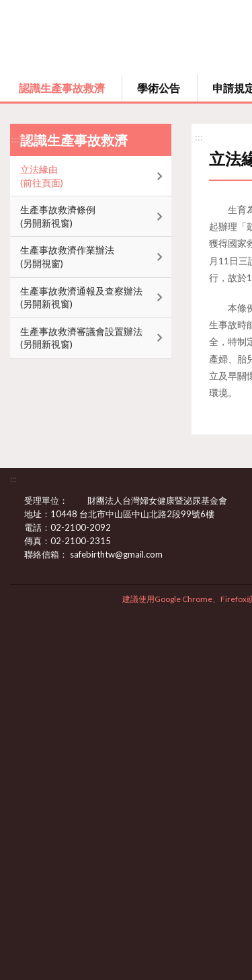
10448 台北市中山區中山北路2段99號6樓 (140, 514)
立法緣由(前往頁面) (42, 176)
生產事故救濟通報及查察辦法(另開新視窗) (81, 298)
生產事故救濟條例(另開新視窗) (58, 216)
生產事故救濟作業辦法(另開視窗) (67, 257)
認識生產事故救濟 (62, 88)
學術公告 (159, 88)
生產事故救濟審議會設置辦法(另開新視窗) (81, 338)
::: (15, 139)
